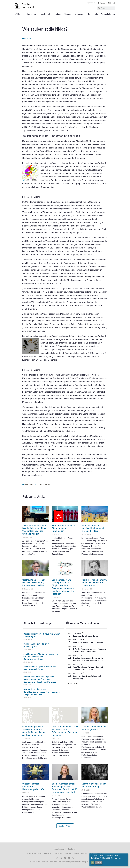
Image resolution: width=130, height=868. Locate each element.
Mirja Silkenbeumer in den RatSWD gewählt (94, 728)
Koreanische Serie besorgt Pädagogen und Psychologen (65, 528)
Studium (57, 14)
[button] (65, 826)
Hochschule (93, 14)
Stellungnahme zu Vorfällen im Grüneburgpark (36, 645)
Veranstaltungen (108, 14)
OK (93, 862)
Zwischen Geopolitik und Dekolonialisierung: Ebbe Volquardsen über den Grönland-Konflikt (34, 530)
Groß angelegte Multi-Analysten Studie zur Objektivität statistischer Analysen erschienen (34, 731)
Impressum (66, 862)
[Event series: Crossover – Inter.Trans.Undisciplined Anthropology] (83, 673)
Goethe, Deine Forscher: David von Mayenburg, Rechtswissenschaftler (34, 583)
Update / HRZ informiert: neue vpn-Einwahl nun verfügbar (42, 635)
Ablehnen (98, 862)
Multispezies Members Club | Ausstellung (88, 643)
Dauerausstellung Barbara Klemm (85, 636)
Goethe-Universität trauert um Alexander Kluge (94, 785)
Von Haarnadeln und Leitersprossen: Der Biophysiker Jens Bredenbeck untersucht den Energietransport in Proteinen (63, 587)
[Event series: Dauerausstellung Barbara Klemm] (83, 633)
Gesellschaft (45, 14)
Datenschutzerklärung (79, 862)
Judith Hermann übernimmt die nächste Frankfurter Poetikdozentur (94, 583)
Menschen (79, 14)
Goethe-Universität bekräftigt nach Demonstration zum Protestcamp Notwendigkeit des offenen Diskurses (40, 679)
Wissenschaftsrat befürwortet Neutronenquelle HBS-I (33, 786)
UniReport (29, 484)
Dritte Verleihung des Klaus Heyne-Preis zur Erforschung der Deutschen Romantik (65, 731)
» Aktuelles (19, 14)
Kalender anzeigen (73, 683)
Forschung (32, 14)
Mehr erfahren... (116, 858)
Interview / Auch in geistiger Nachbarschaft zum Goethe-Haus (93, 528)
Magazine (90, 3)
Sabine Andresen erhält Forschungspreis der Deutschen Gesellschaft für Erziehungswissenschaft (65, 788)
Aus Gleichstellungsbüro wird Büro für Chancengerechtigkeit (40, 668)
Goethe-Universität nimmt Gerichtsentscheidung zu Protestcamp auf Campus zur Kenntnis (42, 692)
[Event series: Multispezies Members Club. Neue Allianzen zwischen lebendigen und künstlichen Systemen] (83, 640)
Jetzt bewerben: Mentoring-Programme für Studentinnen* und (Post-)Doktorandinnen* (41, 657)
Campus (68, 14)
